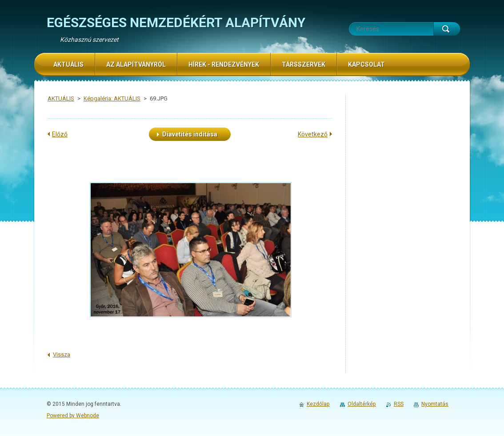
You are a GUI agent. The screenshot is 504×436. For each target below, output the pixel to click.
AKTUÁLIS (61, 98)
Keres (447, 29)
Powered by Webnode (73, 416)
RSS (399, 404)
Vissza (62, 354)
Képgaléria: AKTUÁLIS (112, 98)
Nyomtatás (435, 404)
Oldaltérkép (362, 404)
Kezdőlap (318, 404)
